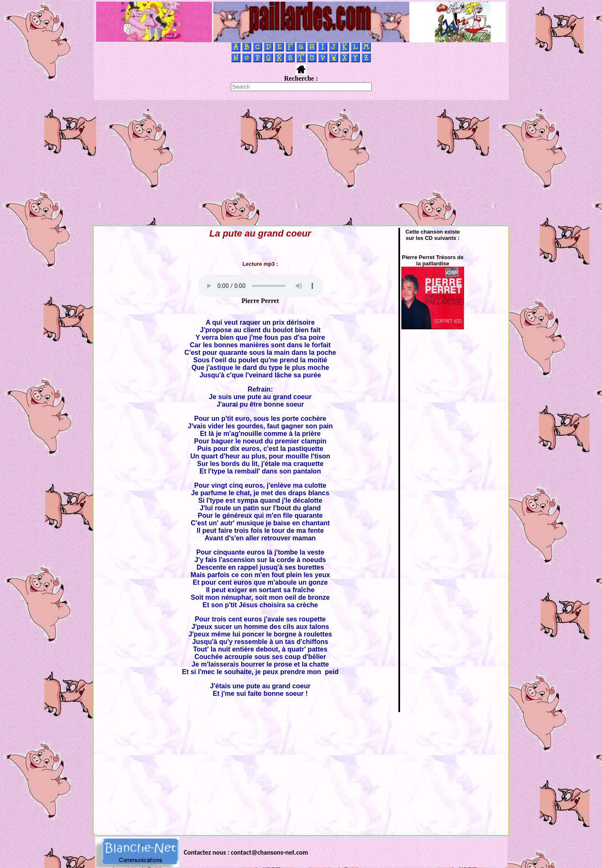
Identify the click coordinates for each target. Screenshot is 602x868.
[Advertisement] (301, 163)
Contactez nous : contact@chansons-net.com (246, 852)
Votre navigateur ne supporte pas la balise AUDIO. (260, 286)
